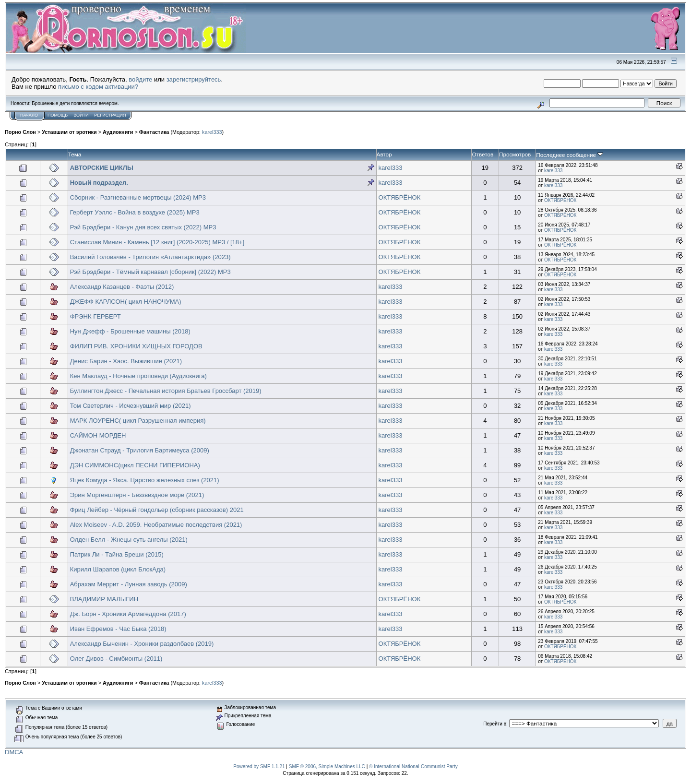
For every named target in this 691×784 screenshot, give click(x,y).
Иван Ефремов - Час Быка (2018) (118, 629)
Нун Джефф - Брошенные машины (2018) (130, 331)
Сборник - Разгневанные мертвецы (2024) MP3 (138, 197)
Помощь (58, 115)
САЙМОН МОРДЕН (98, 435)
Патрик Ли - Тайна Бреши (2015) (117, 554)
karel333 (212, 132)
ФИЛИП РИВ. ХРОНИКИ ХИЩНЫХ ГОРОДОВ (136, 346)
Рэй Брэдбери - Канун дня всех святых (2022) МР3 (143, 227)
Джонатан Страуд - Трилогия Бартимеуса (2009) (140, 450)
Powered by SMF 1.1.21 (259, 766)
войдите (140, 79)
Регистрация (110, 115)
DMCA (14, 752)
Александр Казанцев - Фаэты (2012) (122, 287)
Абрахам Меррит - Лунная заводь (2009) (129, 584)
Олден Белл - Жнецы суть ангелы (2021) (129, 540)
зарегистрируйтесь (194, 79)
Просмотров (515, 154)
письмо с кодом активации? (98, 87)
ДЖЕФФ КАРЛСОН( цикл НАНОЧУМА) (126, 302)
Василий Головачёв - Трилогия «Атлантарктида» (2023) (150, 257)
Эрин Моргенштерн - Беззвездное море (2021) (137, 495)
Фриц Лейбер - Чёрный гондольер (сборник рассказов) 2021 (157, 510)
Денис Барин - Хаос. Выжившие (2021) (126, 361)
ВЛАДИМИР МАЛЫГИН (104, 599)
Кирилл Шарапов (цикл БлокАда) (118, 569)
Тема (75, 154)
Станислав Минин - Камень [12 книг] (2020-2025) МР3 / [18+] (157, 242)
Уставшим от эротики (69, 132)
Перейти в (495, 724)
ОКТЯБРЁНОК (400, 197)
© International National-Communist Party (413, 766)
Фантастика (154, 132)
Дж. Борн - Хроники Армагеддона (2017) (128, 614)
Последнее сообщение (570, 155)
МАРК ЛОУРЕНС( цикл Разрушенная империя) (138, 421)
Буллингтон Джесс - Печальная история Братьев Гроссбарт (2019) (166, 391)
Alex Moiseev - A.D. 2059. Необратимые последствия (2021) (156, 525)
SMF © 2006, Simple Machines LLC (327, 766)
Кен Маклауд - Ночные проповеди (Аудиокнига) (138, 376)
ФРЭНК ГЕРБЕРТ (95, 316)
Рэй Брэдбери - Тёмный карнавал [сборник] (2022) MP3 (150, 272)
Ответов (483, 154)
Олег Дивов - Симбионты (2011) (116, 659)
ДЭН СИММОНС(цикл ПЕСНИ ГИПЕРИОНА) (135, 465)
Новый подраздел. (99, 183)
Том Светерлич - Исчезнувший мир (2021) (131, 406)
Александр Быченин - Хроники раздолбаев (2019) (142, 644)
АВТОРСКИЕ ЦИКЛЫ (102, 168)
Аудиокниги (118, 132)
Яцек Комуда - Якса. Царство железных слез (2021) (145, 480)
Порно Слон (20, 132)
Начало (29, 115)
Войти (81, 115)
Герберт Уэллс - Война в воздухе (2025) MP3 (135, 212)
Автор (384, 154)
